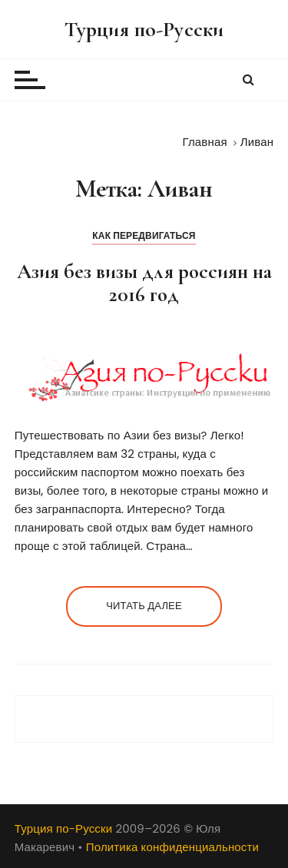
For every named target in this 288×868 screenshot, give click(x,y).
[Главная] (205, 142)
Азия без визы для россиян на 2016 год (144, 283)
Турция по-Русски (144, 29)
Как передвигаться (144, 235)
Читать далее (144, 606)
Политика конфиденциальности (172, 847)
